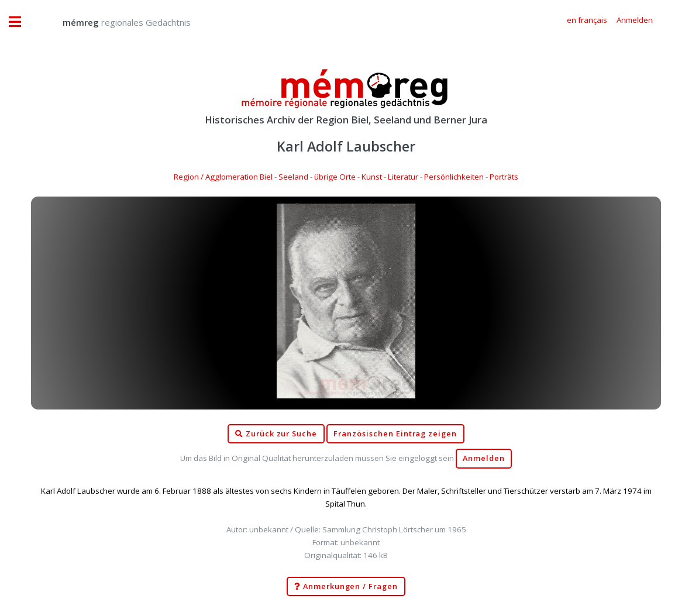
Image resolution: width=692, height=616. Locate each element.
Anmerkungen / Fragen (346, 587)
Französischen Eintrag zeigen (395, 434)
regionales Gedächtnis (115, 22)
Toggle (21, 22)
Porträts (504, 177)
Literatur (403, 177)
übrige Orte (335, 177)
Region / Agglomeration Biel (223, 177)
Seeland (293, 177)
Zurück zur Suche (276, 434)
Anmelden (484, 458)
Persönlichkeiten (454, 177)
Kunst (372, 177)
